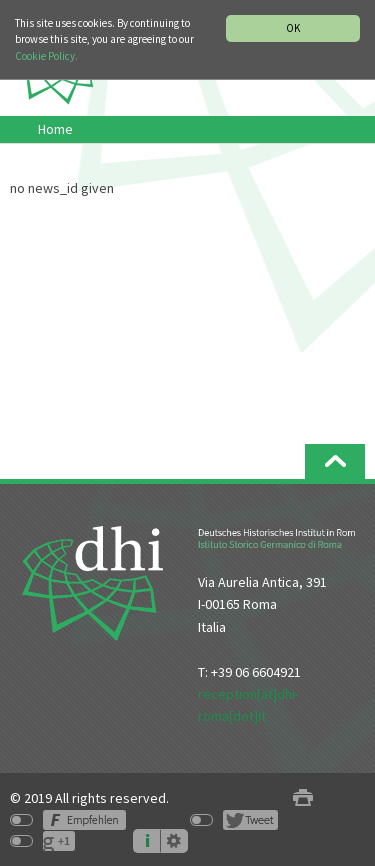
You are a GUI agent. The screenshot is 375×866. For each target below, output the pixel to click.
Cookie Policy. (46, 56)
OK (293, 28)
